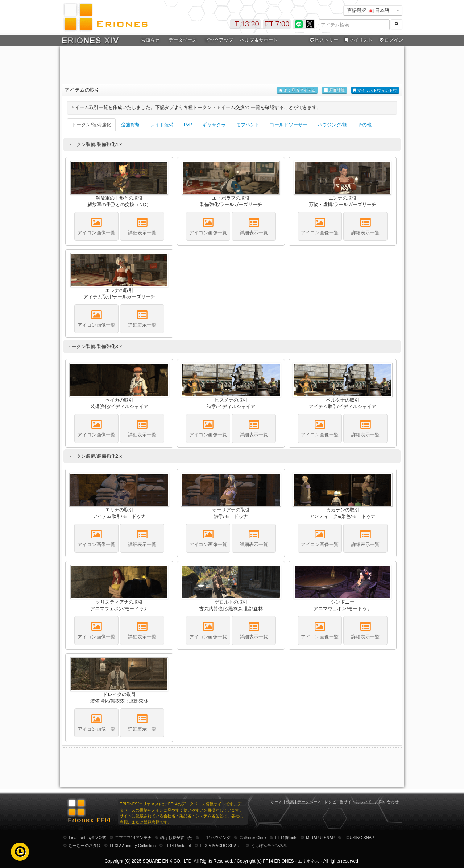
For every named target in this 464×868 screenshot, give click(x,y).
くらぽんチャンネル (269, 846)
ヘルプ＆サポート (259, 40)
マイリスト (358, 40)
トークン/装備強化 (91, 125)
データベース (183, 40)
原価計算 (334, 90)
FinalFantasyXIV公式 (88, 838)
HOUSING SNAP (359, 838)
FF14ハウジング (216, 838)
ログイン (391, 40)
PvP (188, 125)
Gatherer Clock (253, 838)
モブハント (248, 125)
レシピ (330, 802)
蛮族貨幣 (130, 125)
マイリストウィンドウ (375, 90)
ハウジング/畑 (332, 125)
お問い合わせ (387, 802)
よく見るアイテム (297, 90)
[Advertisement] (232, 66)
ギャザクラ (214, 125)
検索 (290, 802)
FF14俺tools (286, 838)
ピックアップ (219, 40)
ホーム (277, 802)
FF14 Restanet (178, 846)
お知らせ (150, 40)
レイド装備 (162, 125)
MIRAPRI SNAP (320, 838)
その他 (364, 125)
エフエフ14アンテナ (133, 838)
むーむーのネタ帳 (85, 846)
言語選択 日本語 (368, 10)
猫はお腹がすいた (176, 838)
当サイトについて (356, 802)
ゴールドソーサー (289, 125)
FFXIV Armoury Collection (133, 846)
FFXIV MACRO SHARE (221, 846)
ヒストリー (323, 40)
